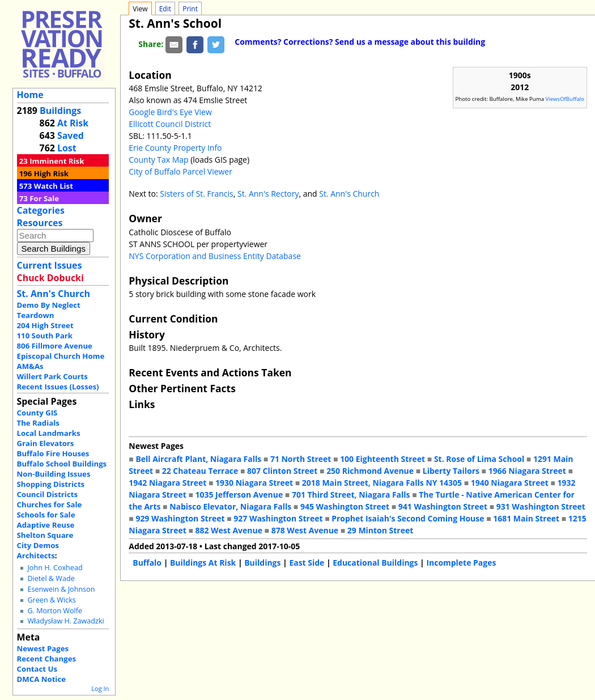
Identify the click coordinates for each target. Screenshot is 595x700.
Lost (67, 148)
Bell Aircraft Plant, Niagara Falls (198, 459)
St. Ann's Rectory (268, 194)
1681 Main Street (526, 518)
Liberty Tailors (451, 471)
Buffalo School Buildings (62, 464)
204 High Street (45, 325)
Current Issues (50, 265)
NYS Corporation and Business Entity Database (215, 256)
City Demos (38, 545)
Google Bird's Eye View (170, 112)
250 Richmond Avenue (370, 471)
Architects (36, 555)
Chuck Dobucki (50, 278)
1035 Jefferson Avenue (239, 495)
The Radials (38, 423)
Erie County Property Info (175, 148)
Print (190, 9)
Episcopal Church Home (61, 356)
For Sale (44, 198)
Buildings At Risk (203, 563)
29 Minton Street (380, 530)
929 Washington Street (180, 518)
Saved (71, 135)
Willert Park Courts (52, 376)
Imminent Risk (57, 161)
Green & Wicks (51, 600)
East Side (307, 563)
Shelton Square (45, 535)
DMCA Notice (41, 679)
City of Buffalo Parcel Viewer (180, 171)
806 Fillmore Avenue (55, 346)
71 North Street (301, 459)
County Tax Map (158, 160)
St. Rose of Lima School (479, 459)
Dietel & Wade (51, 578)
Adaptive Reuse (46, 525)
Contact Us (37, 669)
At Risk (73, 123)
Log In (100, 688)
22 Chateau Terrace (200, 471)
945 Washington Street (345, 506)
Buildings (60, 111)
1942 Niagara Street (167, 483)
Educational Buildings (375, 563)
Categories (41, 210)
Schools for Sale (46, 515)
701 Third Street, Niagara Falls (351, 495)
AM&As (30, 366)
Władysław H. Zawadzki (65, 621)
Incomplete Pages (461, 563)
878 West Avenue (305, 530)
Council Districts (47, 494)
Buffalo (147, 563)
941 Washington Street (443, 506)
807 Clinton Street (282, 471)
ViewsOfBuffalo (565, 99)
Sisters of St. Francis (196, 194)
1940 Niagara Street (510, 483)
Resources (40, 223)
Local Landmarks (49, 433)
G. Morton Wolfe (55, 611)
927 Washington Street (278, 518)
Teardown (36, 315)
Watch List (54, 186)
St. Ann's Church (54, 294)
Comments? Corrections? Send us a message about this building (360, 42)
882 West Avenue (229, 530)
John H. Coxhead (55, 568)
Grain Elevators (46, 443)
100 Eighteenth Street (382, 459)
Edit (165, 9)
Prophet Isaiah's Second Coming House (408, 518)
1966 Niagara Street (527, 471)
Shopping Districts (51, 484)
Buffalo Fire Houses (53, 453)
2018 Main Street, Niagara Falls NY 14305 (382, 483)
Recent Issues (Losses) (58, 387)
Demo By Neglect (49, 305)
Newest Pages (43, 648)
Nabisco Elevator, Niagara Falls (230, 506)
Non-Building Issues (54, 474)
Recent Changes (47, 659)
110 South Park (45, 336)
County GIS (37, 413)
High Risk (51, 173)
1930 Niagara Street (254, 483)
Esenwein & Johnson (61, 589)
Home (30, 95)
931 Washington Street (541, 506)
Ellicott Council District (170, 124)
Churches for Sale (50, 504)
